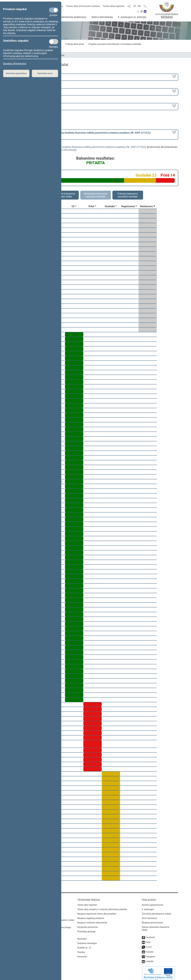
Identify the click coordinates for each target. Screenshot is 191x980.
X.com (149, 945)
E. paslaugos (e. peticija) (132, 17)
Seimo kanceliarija (102, 17)
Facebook (150, 935)
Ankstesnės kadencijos (73, 17)
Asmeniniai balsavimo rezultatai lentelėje (95, 195)
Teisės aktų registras (114, 6)
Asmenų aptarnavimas (153, 903)
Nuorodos (82, 937)
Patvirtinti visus (45, 73)
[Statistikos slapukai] (54, 42)
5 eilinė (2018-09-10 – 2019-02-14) (33, 92)
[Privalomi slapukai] (54, 10)
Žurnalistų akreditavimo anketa (157, 912)
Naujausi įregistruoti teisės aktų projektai (97, 912)
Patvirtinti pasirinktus (16, 73)
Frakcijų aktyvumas (75, 44)
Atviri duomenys (149, 916)
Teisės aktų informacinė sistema (83, 6)
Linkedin (149, 959)
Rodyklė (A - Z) (84, 946)
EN (139, 6)
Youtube (149, 950)
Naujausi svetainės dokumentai (92, 920)
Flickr (148, 940)
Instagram (150, 954)
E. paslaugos (148, 907)
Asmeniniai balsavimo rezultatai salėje (63, 195)
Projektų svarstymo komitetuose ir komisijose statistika (115, 44)
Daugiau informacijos (15, 64)
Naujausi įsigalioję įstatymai (91, 916)
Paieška (81, 950)
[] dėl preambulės (83, 134)
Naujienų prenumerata (152, 920)
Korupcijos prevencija (88, 925)
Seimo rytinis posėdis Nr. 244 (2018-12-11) (38, 106)
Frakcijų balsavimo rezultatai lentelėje (128, 195)
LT (135, 6)
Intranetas (82, 954)
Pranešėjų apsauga (86, 929)
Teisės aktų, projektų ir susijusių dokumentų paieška (102, 907)
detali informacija (66, 150)
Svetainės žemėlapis (87, 941)
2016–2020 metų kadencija (30, 77)
